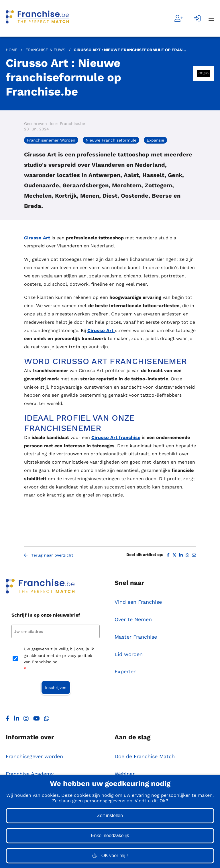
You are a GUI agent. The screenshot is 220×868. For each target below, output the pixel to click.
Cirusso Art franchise (116, 437)
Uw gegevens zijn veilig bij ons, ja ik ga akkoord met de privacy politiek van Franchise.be (59, 659)
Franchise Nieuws (45, 50)
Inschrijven (56, 688)
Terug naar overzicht (49, 555)
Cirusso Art (37, 238)
